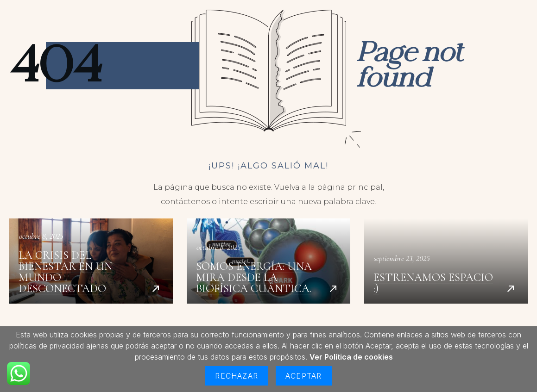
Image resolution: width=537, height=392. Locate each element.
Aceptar (303, 376)
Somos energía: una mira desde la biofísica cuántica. (268, 261)
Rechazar (237, 376)
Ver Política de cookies (351, 357)
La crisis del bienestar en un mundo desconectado (91, 261)
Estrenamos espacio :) (446, 261)
